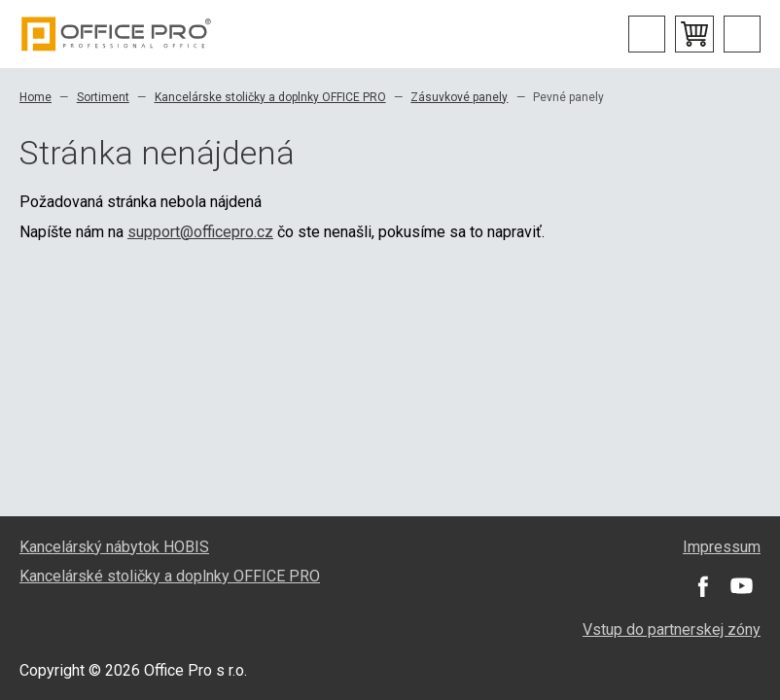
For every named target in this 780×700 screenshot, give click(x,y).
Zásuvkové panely (459, 97)
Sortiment (103, 97)
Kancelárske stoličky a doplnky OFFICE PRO (270, 97)
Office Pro (117, 34)
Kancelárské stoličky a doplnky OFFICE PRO (170, 576)
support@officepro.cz (200, 232)
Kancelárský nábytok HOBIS (114, 547)
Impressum (722, 547)
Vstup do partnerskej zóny (672, 630)
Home (35, 97)
